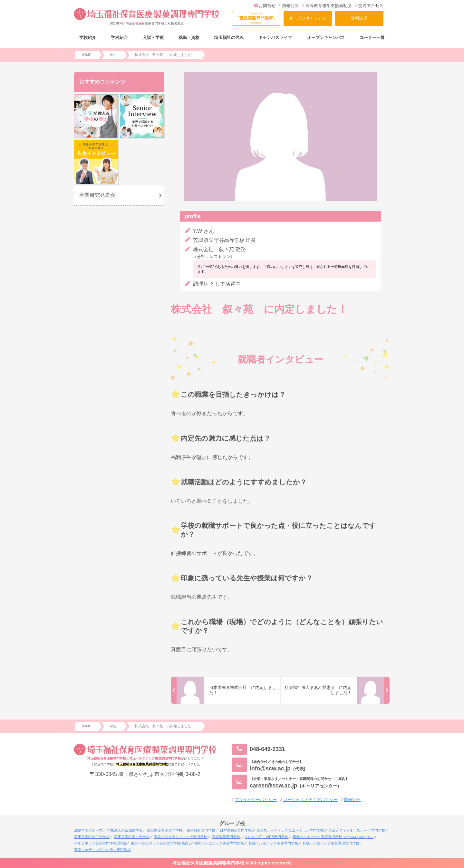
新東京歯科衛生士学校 (132, 837)
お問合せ (265, 6)
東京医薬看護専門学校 (165, 830)
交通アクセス (369, 6)
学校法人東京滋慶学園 (125, 830)
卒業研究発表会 (97, 195)
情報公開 (289, 6)
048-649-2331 (258, 749)
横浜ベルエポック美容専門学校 (333, 837)
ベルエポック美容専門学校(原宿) (100, 843)
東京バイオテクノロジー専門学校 (181, 837)
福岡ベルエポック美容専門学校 (219, 843)
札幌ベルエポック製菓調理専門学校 (331, 843)
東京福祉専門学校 (201, 830)
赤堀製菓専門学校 (226, 837)
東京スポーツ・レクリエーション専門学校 (290, 830)
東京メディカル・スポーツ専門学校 (357, 830)
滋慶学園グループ (88, 830)
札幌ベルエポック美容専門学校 (273, 843)
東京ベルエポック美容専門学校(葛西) (160, 843)
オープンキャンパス (308, 18)
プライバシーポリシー (256, 800)
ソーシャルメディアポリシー (310, 800)
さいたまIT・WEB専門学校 (266, 837)
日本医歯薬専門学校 (236, 830)
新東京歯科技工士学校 (92, 837)
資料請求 (359, 18)
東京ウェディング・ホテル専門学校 (102, 850)
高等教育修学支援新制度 (327, 6)
